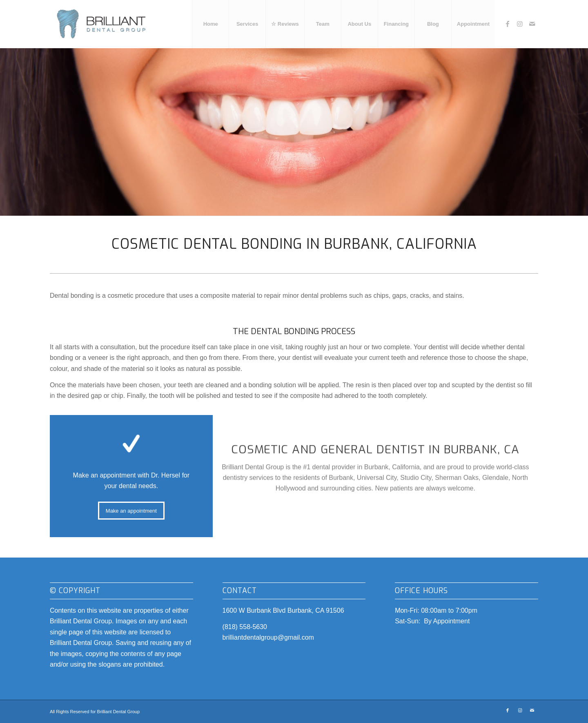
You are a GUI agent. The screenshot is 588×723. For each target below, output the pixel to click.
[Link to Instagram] (520, 24)
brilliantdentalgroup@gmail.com (268, 637)
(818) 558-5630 (245, 627)
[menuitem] (210, 24)
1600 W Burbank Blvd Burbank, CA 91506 (283, 610)
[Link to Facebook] (508, 24)
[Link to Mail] (532, 24)
